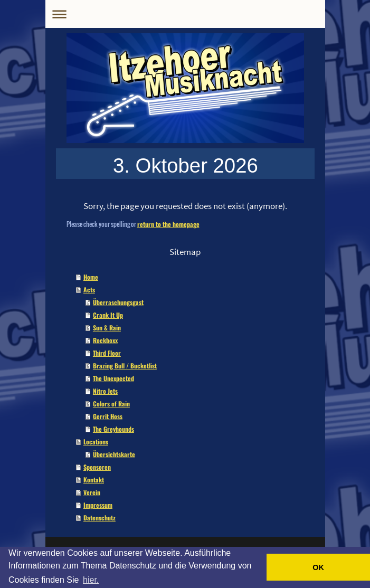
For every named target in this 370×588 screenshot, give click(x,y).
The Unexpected (113, 378)
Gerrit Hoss (108, 416)
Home (91, 277)
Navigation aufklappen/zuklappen (185, 14)
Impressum (98, 505)
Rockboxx (105, 340)
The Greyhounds (113, 429)
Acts (89, 290)
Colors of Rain (111, 404)
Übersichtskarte (114, 454)
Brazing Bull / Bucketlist (125, 366)
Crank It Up (108, 315)
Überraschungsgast (118, 302)
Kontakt (94, 480)
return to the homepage (168, 224)
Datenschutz (99, 518)
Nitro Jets (105, 391)
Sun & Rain (107, 328)
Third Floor (107, 353)
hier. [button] (91, 580)
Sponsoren (97, 467)
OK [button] (318, 567)
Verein (92, 492)
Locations (96, 442)
